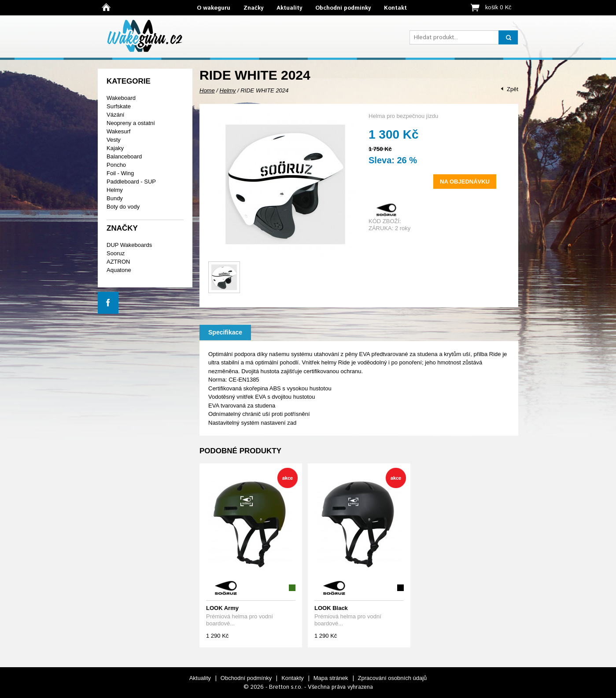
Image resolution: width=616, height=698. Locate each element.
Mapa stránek (331, 678)
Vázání (115, 115)
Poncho (116, 165)
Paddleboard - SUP (131, 182)
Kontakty (293, 678)
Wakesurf (118, 131)
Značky (253, 8)
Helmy (115, 190)
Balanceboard (124, 156)
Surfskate (119, 106)
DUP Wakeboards (129, 245)
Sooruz (116, 253)
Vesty (114, 140)
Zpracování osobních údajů (393, 678)
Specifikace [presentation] (225, 332)
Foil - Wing (120, 173)
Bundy (115, 198)
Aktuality (289, 8)
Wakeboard (121, 98)
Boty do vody (123, 207)
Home (207, 90)
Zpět (513, 89)
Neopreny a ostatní (131, 123)
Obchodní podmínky (343, 8)
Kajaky (115, 148)
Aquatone (119, 270)
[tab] (225, 332)
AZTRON (118, 262)
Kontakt (395, 8)
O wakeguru (214, 8)
